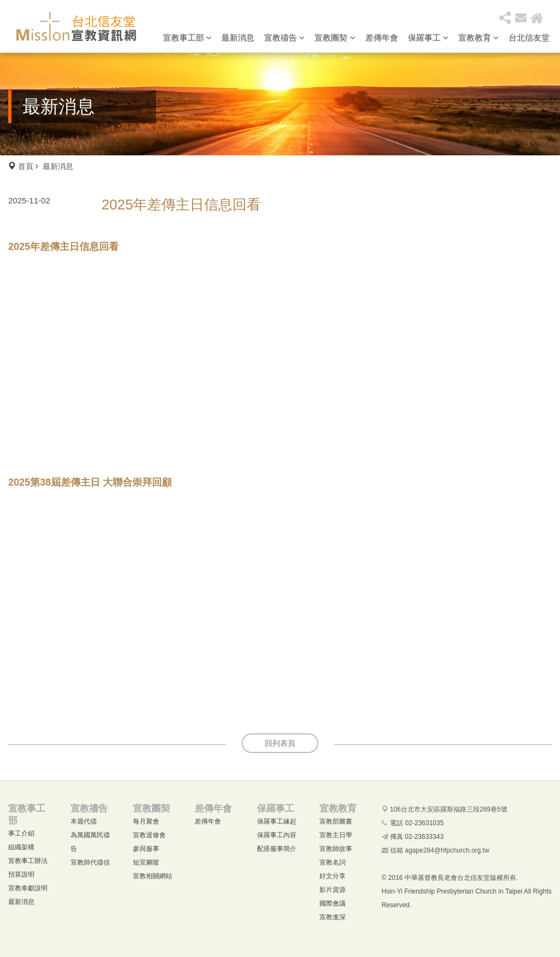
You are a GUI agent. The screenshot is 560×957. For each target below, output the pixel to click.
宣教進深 (332, 917)
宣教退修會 (149, 835)
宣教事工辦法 (28, 861)
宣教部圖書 (336, 821)
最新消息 (238, 37)
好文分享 (332, 876)
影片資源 (332, 890)
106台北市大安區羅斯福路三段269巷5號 (449, 809)
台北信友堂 (529, 37)
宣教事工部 (187, 37)
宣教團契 (335, 37)
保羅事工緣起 (277, 821)
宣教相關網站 (153, 876)
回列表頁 (280, 743)
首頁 (26, 166)
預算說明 (21, 874)
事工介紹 (21, 833)
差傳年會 (382, 37)
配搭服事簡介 (277, 849)
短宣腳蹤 (146, 862)
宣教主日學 (336, 835)
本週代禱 (84, 821)
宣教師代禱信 (90, 862)
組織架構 (21, 847)
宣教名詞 (332, 862)
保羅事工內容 (277, 835)
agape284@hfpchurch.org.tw (447, 850)
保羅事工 (428, 37)
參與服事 (146, 849)
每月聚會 (146, 821)
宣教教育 (479, 37)
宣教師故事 (336, 849)
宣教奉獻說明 (28, 888)
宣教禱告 (284, 37)
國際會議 (332, 903)
